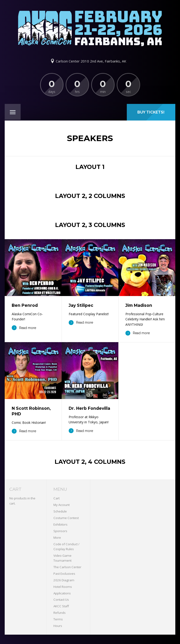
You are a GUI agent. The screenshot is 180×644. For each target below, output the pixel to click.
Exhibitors (60, 524)
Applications (62, 593)
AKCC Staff (61, 606)
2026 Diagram (64, 580)
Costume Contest (66, 518)
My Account (62, 505)
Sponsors (60, 531)
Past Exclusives (64, 574)
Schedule (60, 511)
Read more (24, 328)
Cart (56, 498)
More (57, 538)
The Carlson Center (67, 567)
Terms (58, 619)
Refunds (60, 613)
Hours (58, 626)
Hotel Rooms (63, 587)
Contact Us (61, 600)
